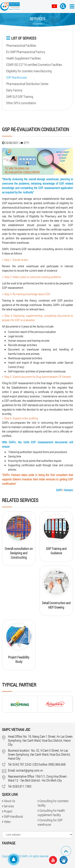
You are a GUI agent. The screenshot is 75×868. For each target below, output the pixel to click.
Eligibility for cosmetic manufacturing (29, 71)
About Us (9, 801)
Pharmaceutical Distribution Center (27, 84)
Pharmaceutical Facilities (21, 45)
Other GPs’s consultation (21, 103)
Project (8, 811)
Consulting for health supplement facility (51, 813)
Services (9, 806)
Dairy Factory (14, 90)
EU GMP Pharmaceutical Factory (26, 52)
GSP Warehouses (17, 77)
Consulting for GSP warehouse (50, 822)
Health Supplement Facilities (23, 58)
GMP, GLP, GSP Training (20, 96)
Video (7, 822)
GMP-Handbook (13, 816)
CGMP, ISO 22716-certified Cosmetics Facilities (34, 65)
